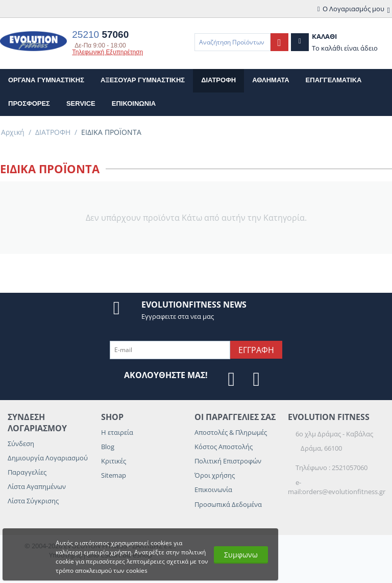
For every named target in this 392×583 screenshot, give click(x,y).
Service (81, 103)
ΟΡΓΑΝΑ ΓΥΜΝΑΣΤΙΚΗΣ (46, 80)
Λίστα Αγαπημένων (37, 486)
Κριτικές (114, 461)
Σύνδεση (21, 444)
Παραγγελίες (27, 472)
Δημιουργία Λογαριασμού (48, 458)
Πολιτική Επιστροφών (228, 461)
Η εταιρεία (117, 432)
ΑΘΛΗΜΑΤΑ (271, 80)
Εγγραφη (256, 350)
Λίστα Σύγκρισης (33, 501)
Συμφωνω (241, 555)
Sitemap (114, 475)
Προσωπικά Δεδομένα (228, 504)
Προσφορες (29, 103)
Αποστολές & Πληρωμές (231, 432)
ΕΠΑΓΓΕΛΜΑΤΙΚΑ (334, 80)
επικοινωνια (134, 103)
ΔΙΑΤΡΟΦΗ (218, 80)
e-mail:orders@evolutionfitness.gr (337, 487)
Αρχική (13, 132)
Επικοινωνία (213, 489)
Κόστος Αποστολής (224, 447)
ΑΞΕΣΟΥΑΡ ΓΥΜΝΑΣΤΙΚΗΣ (143, 80)
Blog (108, 447)
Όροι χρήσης (215, 475)
